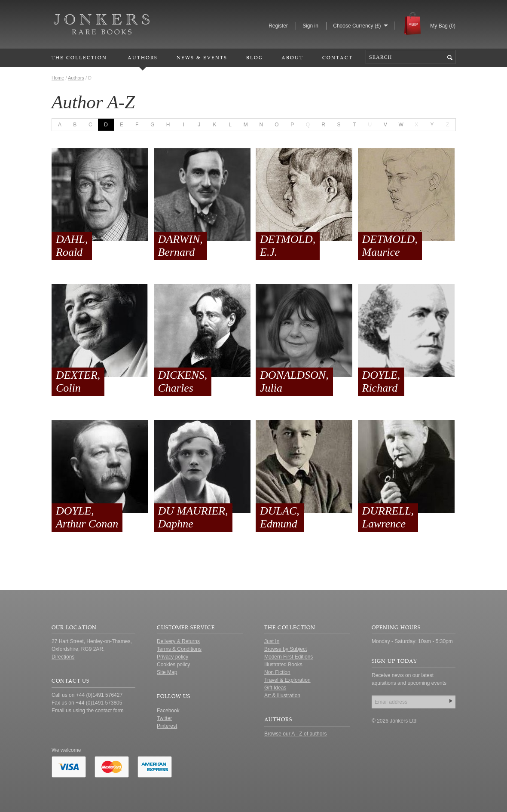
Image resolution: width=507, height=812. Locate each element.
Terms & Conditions (179, 649)
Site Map (167, 672)
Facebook (168, 711)
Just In (272, 641)
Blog (255, 57)
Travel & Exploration (287, 680)
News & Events (202, 57)
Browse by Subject (286, 649)
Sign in (310, 26)
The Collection (79, 57)
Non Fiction (277, 672)
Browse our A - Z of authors (295, 734)
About (292, 57)
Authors (143, 57)
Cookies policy (173, 665)
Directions (63, 657)
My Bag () (443, 26)
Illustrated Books (283, 665)
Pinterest (167, 726)
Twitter (164, 718)
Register (278, 26)
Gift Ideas (275, 688)
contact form (109, 711)
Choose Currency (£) (357, 26)
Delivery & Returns (178, 641)
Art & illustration (282, 696)
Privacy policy (173, 657)
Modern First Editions (289, 657)
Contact (337, 57)
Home (58, 78)
